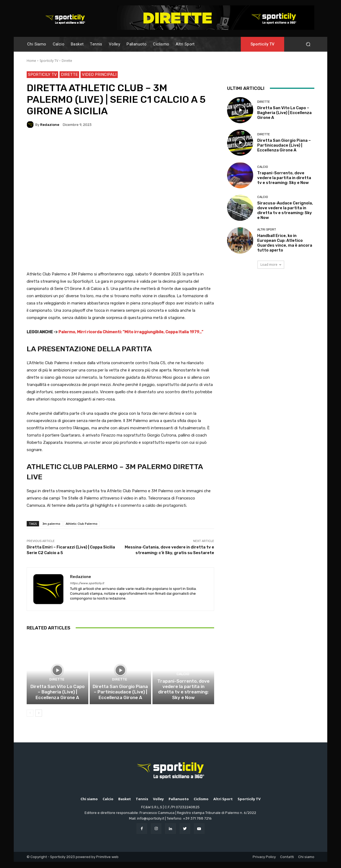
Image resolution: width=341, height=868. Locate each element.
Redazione (50, 125)
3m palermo (51, 524)
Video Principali (99, 75)
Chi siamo (306, 863)
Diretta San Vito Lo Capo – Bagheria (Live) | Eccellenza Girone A (57, 699)
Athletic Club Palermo (82, 524)
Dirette (67, 61)
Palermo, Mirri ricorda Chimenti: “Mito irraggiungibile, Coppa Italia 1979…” (131, 332)
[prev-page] (30, 719)
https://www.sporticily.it (87, 583)
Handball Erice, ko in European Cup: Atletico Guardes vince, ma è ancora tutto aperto (285, 243)
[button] (308, 44)
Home (31, 61)
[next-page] (39, 719)
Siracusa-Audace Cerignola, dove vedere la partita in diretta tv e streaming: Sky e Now (285, 210)
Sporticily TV (49, 61)
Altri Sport (267, 230)
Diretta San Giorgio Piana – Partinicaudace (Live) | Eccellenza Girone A (120, 699)
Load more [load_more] (271, 265)
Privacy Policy (264, 863)
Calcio (183, 688)
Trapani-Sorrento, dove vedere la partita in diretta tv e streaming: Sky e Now (183, 699)
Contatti (287, 863)
